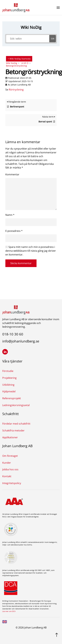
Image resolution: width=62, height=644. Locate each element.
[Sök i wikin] (28, 39)
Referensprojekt (12, 398)
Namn (10, 215)
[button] (58, 8)
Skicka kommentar (21, 263)
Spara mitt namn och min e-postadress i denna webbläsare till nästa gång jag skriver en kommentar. (31, 251)
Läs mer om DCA (9, 611)
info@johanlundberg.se (21, 341)
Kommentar (12, 174)
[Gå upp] (57, 635)
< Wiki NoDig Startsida (19, 59)
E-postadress (14, 231)
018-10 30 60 (13, 334)
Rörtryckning (16, 90)
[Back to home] (16, 8)
